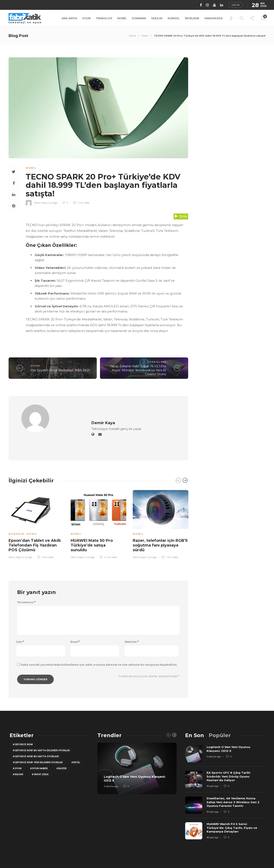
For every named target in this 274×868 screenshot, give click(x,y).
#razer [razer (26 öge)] (61, 749)
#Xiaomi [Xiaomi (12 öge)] (18, 755)
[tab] (195, 716)
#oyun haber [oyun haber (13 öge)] (39, 749)
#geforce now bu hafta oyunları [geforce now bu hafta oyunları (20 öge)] (36, 737)
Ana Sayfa (69, 18)
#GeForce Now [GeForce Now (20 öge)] (23, 725)
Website (132, 622)
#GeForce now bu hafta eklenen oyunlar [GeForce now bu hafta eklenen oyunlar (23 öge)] (41, 731)
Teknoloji (104, 18)
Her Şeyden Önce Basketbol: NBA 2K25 (60, 370)
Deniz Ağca (15, 538)
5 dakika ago (111, 767)
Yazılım (157, 18)
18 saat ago (213, 767)
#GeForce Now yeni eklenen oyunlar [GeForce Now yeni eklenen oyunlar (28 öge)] (38, 743)
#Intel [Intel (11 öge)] (76, 743)
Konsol (174, 18)
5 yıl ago (28, 538)
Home (132, 36)
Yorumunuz (26, 583)
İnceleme (192, 18)
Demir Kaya (41, 203)
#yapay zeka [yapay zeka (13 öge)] (40, 755)
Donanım (139, 18)
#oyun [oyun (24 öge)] (17, 749)
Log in (236, 5)
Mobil (122, 18)
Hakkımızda (214, 18)
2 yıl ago (53, 203)
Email (75, 622)
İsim (20, 622)
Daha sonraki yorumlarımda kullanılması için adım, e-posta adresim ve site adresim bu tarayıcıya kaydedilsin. (99, 645)
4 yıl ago (90, 538)
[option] (36, 504)
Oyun (86, 18)
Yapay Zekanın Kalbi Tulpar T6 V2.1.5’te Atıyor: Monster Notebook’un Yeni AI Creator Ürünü (138, 370)
